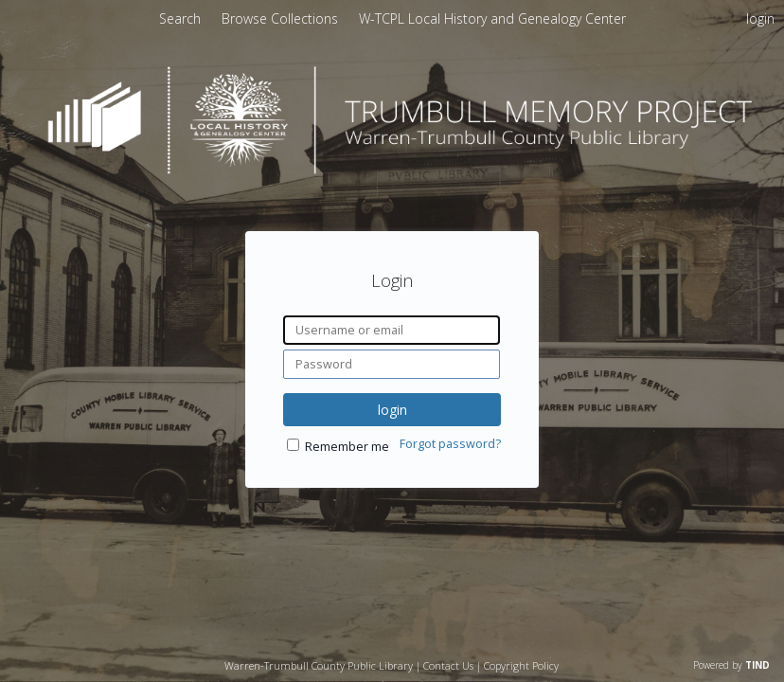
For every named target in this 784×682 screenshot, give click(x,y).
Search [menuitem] (180, 18)
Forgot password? (450, 444)
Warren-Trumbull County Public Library (319, 665)
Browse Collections (282, 18)
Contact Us (448, 665)
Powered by (731, 665)
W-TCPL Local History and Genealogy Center (492, 18)
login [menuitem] (760, 18)
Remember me (347, 447)
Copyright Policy (521, 665)
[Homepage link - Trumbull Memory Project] (392, 169)
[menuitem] (282, 18)
